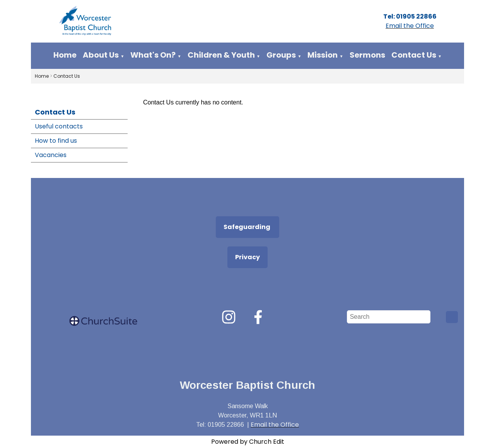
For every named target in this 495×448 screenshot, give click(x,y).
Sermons (367, 55)
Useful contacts (59, 126)
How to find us (56, 141)
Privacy (247, 257)
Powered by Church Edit (248, 442)
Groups (281, 55)
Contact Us (414, 55)
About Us (101, 55)
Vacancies (51, 155)
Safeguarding (247, 227)
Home (65, 55)
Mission (323, 55)
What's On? (153, 55)
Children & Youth (221, 55)
